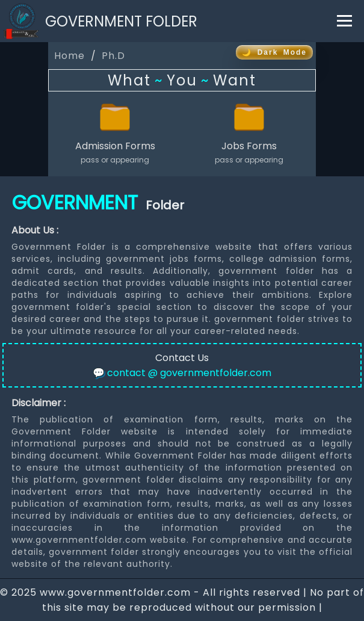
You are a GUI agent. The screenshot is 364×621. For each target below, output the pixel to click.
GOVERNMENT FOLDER (121, 21)
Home (69, 56)
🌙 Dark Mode (274, 52)
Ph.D (113, 56)
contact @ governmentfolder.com (182, 373)
